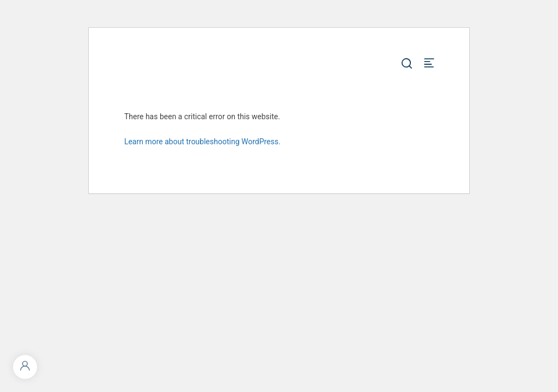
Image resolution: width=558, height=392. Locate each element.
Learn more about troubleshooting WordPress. (202, 142)
